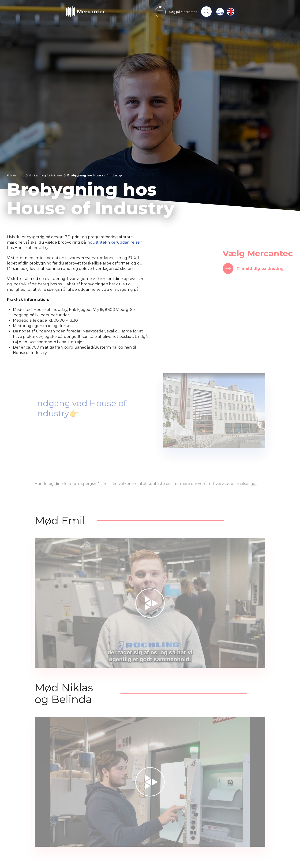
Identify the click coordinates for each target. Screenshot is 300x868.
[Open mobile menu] (160, 12)
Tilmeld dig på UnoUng (260, 269)
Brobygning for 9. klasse (46, 175)
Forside (12, 175)
